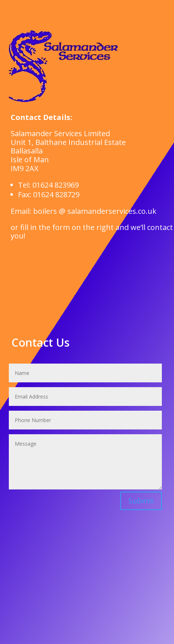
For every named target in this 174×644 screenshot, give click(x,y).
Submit (141, 501)
